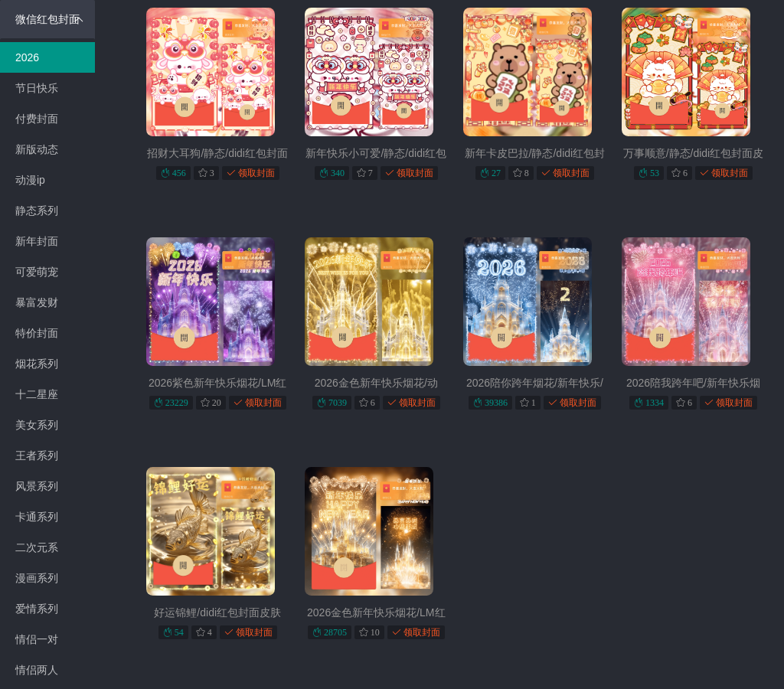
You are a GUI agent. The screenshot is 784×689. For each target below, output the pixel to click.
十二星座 (37, 394)
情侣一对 (37, 639)
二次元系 (37, 547)
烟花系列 (37, 364)
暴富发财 (37, 302)
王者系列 (37, 456)
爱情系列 (37, 609)
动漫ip (30, 180)
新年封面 (37, 241)
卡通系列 (37, 517)
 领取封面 (251, 173)
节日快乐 (37, 88)
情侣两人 (37, 670)
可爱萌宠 (37, 272)
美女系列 (37, 425)
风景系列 (37, 486)
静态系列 (37, 211)
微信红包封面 (49, 19)
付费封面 (37, 119)
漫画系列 (37, 578)
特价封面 (37, 333)
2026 (27, 57)
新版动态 (37, 149)
